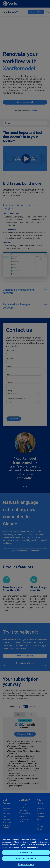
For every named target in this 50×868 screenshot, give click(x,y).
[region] (25, 851)
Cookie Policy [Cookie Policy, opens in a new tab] (33, 847)
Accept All (25, 853)
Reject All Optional (25, 859)
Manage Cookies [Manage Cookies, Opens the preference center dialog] (26, 864)
